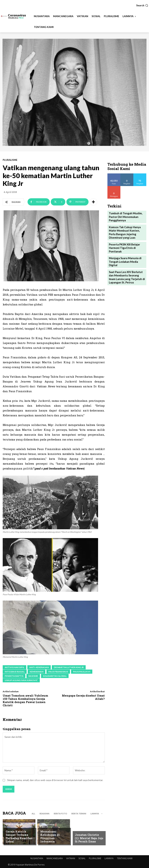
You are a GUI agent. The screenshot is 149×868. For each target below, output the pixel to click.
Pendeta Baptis (14, 676)
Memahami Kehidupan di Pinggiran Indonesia (53, 839)
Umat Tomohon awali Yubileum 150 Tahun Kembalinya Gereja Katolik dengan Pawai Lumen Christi (25, 700)
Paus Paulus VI (82, 672)
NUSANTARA (47, 830)
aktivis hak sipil (14, 667)
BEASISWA (45, 814)
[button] (142, 5)
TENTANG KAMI (125, 858)
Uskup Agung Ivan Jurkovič (21, 680)
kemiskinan (37, 672)
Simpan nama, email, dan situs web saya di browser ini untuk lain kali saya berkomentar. (55, 780)
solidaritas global (55, 676)
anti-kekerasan (39, 667)
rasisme (33, 676)
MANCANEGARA (55, 858)
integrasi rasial (15, 672)
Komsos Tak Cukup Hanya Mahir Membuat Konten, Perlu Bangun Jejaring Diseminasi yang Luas (127, 228)
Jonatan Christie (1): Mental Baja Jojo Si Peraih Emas (87, 839)
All (33, 814)
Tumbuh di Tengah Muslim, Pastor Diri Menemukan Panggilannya (124, 214)
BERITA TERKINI (79, 814)
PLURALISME (10, 160)
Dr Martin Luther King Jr (69, 667)
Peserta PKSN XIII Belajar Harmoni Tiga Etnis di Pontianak (123, 242)
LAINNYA (109, 858)
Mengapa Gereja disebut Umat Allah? (83, 697)
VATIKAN (71, 858)
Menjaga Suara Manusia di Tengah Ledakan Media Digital (126, 253)
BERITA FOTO (60, 814)
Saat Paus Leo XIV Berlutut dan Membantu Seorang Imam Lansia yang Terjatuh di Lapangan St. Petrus (127, 265)
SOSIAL (82, 858)
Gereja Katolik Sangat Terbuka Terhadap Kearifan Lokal (19, 839)
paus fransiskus (58, 672)
